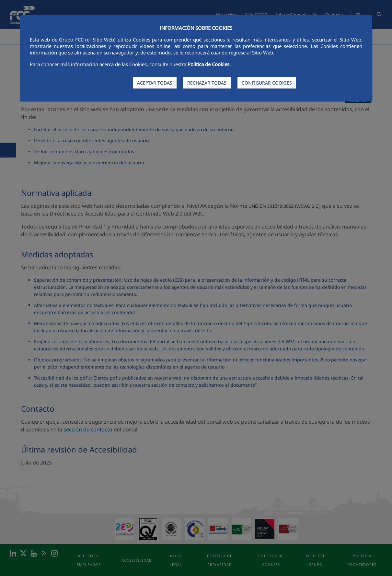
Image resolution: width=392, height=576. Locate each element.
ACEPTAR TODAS (155, 83)
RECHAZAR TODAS (207, 83)
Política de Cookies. (209, 64)
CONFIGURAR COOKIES (267, 83)
